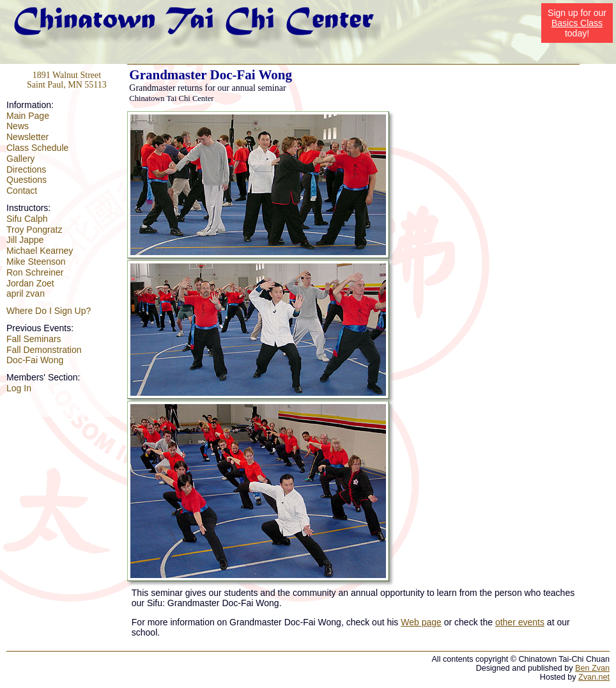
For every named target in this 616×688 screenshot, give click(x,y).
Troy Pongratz (34, 230)
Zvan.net (594, 677)
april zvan (26, 293)
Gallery (20, 159)
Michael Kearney (40, 251)
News (18, 126)
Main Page (28, 116)
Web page (421, 622)
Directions (26, 169)
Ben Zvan (592, 668)
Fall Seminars (34, 339)
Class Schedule (37, 148)
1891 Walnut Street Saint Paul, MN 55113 (67, 80)
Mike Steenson (36, 262)
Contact (22, 191)
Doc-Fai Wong (35, 360)
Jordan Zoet (30, 283)
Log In (19, 388)
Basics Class (577, 23)
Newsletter (27, 137)
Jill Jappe (25, 240)
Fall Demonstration (44, 350)
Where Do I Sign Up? (49, 311)
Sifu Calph (27, 219)
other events (520, 622)
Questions (27, 180)
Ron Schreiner (35, 272)
